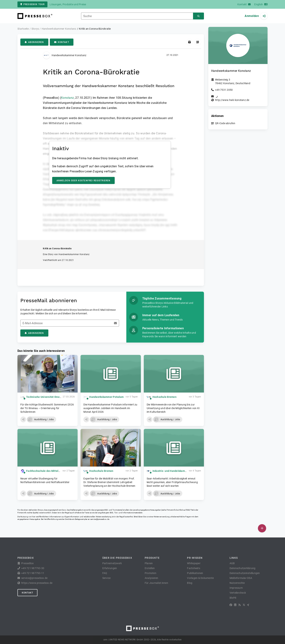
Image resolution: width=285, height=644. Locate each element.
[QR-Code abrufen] (198, 42)
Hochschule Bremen (164, 397)
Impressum (236, 588)
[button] (23, 419)
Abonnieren (34, 42)
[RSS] (240, 605)
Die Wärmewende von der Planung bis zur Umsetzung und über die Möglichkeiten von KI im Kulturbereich (173, 408)
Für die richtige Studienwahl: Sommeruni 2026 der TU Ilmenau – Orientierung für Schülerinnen (47, 408)
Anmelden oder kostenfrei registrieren (84, 181)
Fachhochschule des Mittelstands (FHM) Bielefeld (56, 471)
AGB (232, 563)
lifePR (233, 598)
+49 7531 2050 (224, 90)
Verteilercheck (238, 593)
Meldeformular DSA (241, 578)
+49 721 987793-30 (33, 568)
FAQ (105, 573)
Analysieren (151, 578)
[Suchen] (198, 16)
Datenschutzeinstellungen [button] (245, 573)
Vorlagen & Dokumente (200, 578)
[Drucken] (189, 42)
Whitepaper (194, 563)
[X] (244, 605)
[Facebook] (231, 605)
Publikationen (195, 573)
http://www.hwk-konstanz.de (232, 100)
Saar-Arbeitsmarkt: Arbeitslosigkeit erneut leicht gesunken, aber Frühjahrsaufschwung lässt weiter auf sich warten (172, 482)
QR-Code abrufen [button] (225, 123)
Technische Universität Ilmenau (45, 397)
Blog (190, 583)
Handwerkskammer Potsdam (106, 397)
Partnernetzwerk (112, 563)
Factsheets (194, 568)
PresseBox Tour (32, 4)
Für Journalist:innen (156, 583)
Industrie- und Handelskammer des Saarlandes (181, 471)
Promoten (150, 573)
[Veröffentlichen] (262, 528)
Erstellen (150, 568)
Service (107, 578)
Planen (149, 563)
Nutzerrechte (237, 583)
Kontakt (62, 42)
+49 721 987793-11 (33, 573)
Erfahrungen (110, 568)
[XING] (248, 605)
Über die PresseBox (117, 558)
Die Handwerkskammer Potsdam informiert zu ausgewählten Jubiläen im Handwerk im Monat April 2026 (110, 408)
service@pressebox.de (100, 519)
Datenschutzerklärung (243, 568)
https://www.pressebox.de (37, 583)
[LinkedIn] (235, 605)
